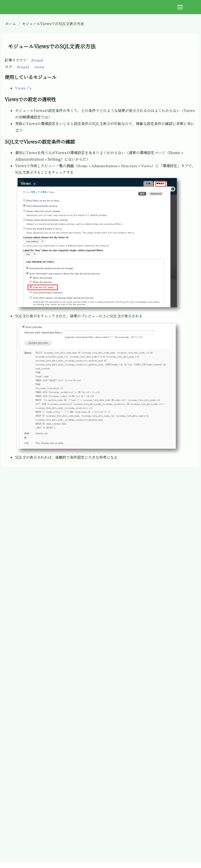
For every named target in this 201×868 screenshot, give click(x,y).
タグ (8, 67)
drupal (37, 60)
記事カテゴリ (16, 60)
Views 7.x (24, 88)
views (40, 67)
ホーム (10, 24)
